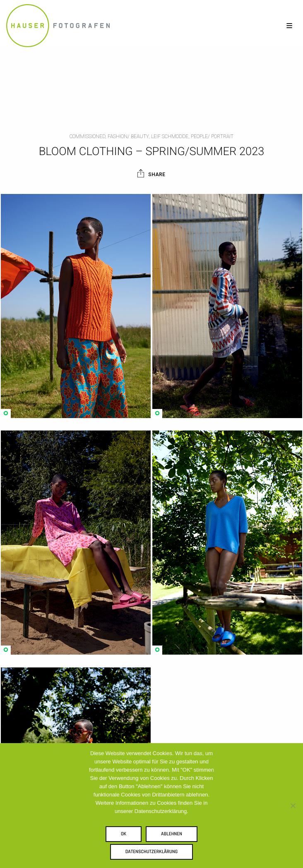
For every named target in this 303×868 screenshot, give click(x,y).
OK (124, 834)
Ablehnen (172, 834)
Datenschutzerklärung (152, 852)
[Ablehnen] (293, 806)
